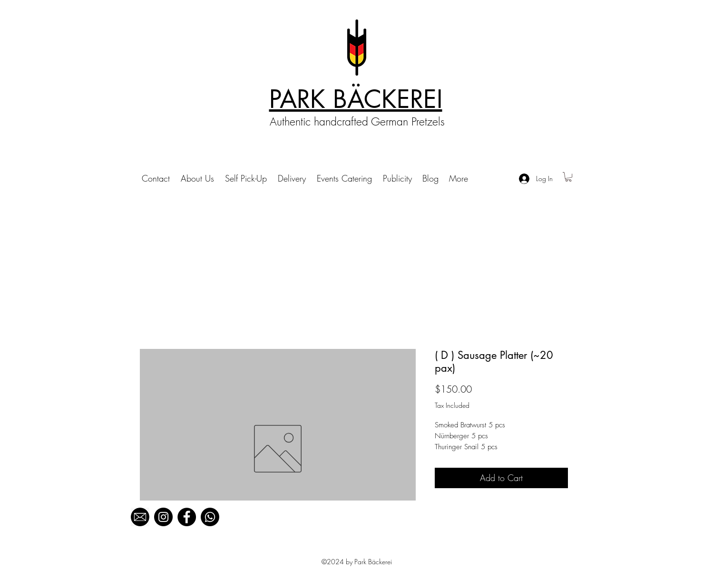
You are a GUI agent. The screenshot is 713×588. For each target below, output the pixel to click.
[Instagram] (163, 517)
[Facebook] (187, 517)
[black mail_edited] (140, 517)
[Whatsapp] (210, 517)
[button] (568, 177)
